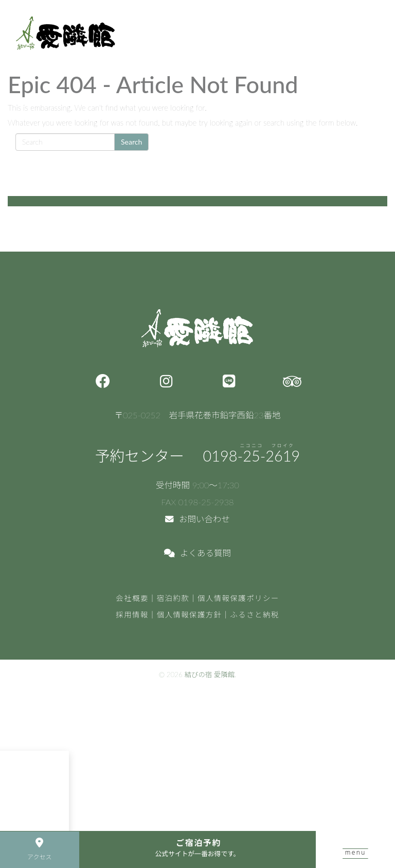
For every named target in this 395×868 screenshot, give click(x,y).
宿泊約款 (173, 598)
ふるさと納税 (254, 615)
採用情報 (132, 615)
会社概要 (132, 598)
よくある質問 (197, 553)
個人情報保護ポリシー (238, 598)
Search (131, 142)
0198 (252, 456)
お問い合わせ (197, 519)
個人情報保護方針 (190, 615)
